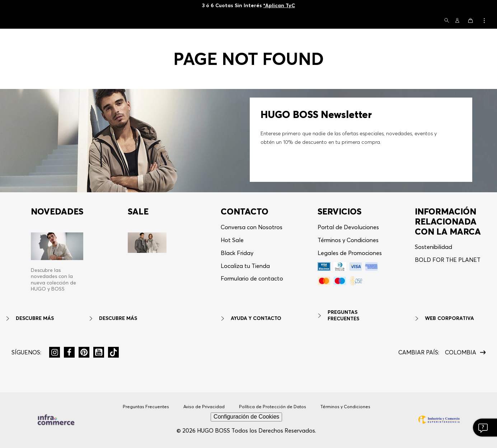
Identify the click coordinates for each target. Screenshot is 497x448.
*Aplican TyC (279, 5)
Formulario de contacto (252, 278)
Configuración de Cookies (246, 417)
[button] (447, 21)
